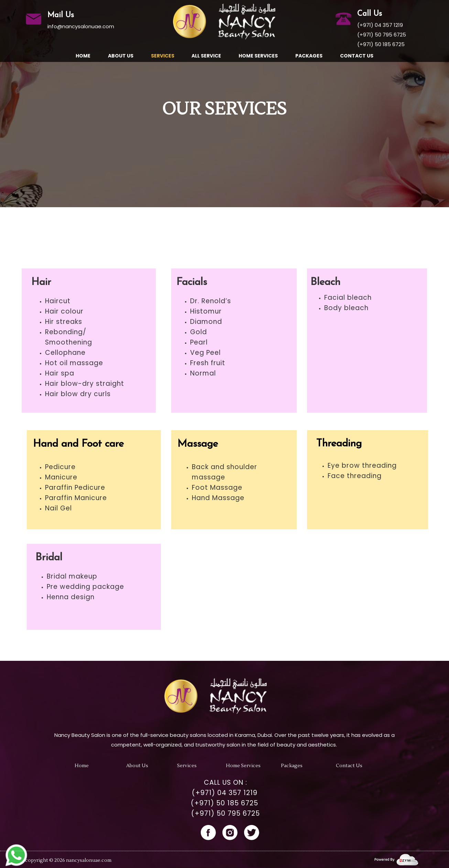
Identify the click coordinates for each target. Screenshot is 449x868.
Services (163, 56)
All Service (206, 56)
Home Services (258, 56)
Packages (309, 56)
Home (83, 56)
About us (121, 56)
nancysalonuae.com (89, 860)
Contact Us (357, 56)
